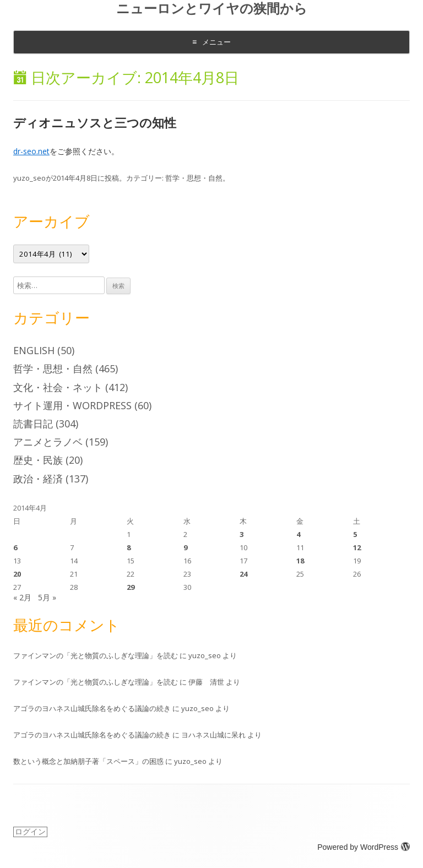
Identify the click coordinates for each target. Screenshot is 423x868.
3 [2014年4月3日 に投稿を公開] (242, 534)
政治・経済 (38, 479)
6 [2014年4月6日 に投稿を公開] (15, 547)
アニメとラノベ (48, 442)
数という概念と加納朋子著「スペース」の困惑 (88, 761)
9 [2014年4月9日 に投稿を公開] (185, 547)
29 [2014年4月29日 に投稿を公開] (131, 587)
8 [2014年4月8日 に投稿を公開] (129, 547)
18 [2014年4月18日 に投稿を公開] (300, 561)
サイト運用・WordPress (72, 405)
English (34, 350)
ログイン (30, 832)
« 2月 (22, 597)
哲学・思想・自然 (194, 178)
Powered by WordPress (364, 847)
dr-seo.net (31, 151)
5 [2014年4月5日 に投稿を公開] (355, 534)
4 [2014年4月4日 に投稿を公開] (298, 534)
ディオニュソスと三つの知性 (95, 122)
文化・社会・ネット (58, 387)
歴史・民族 (38, 460)
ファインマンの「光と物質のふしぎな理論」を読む (96, 655)
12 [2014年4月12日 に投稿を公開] (357, 547)
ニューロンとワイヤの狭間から (212, 9)
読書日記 (33, 424)
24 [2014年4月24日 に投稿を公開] (243, 574)
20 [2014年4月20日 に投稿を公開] (17, 574)
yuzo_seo (29, 178)
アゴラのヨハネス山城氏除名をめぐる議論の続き (92, 708)
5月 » (47, 597)
